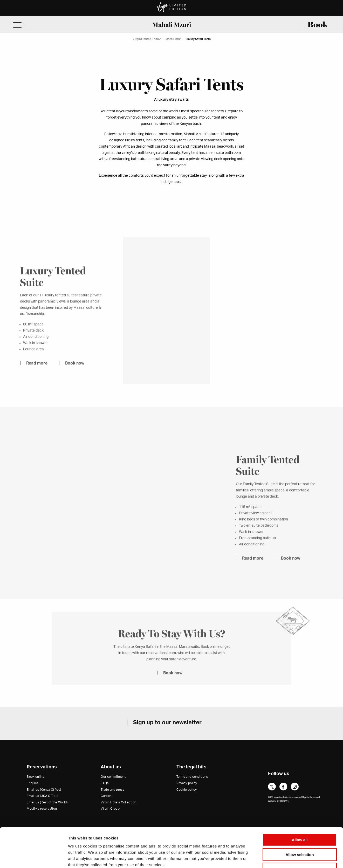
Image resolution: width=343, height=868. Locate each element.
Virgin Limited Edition (147, 39)
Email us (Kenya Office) (44, 790)
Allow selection (300, 821)
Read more (37, 371)
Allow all (300, 806)
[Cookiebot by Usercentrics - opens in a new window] (34, 858)
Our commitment (113, 777)
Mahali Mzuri (172, 25)
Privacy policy (187, 783)
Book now (75, 371)
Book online (36, 777)
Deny (300, 835)
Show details (272, 858)
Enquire (32, 783)
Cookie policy (187, 790)
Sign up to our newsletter (167, 722)
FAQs (105, 783)
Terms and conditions (192, 777)
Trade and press (112, 790)
